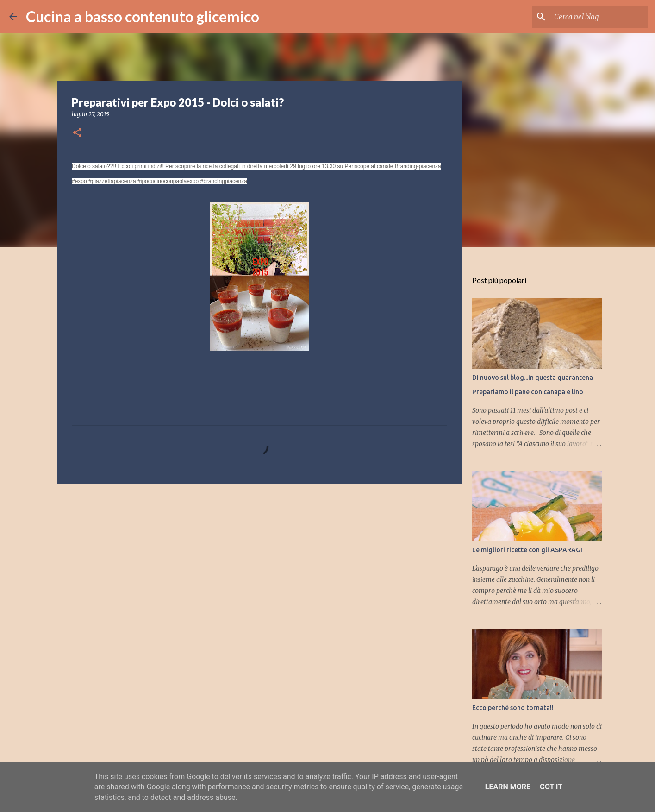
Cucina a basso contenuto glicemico (143, 16)
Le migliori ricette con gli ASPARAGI (527, 550)
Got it (551, 787)
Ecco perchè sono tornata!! (513, 708)
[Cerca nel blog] (599, 17)
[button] (77, 133)
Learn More (508, 787)
